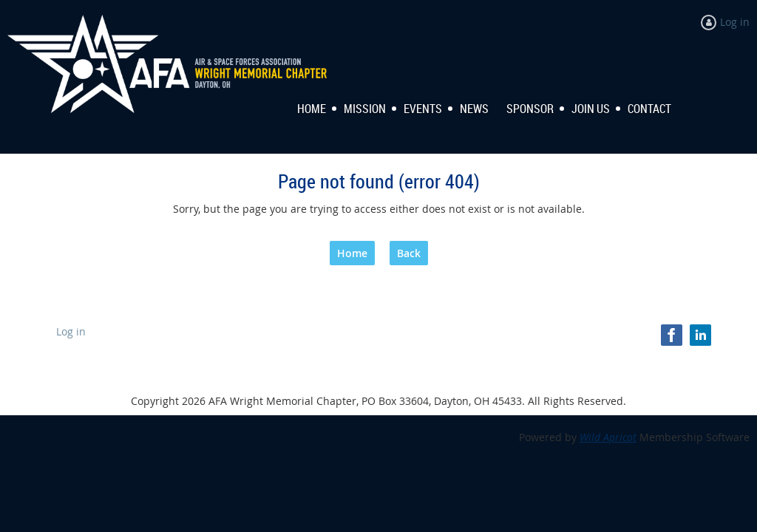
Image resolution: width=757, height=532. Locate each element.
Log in (735, 22)
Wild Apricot (608, 437)
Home (352, 253)
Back (409, 253)
